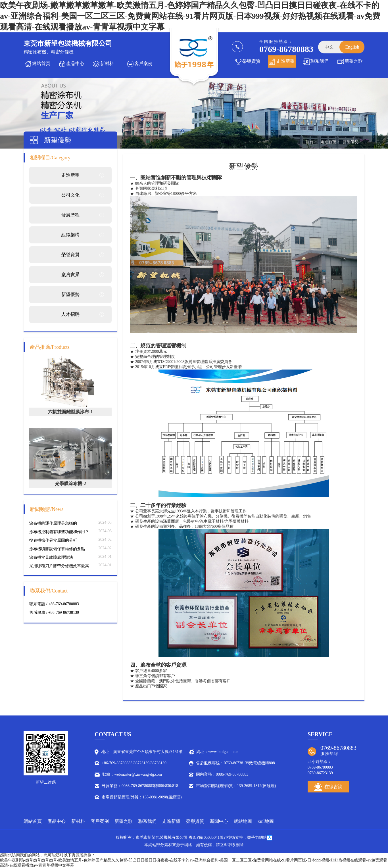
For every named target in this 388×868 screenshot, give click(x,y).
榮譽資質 (251, 61)
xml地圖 (266, 821)
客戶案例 (143, 63)
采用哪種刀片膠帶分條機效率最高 (59, 566)
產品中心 (75, 63)
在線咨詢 (328, 787)
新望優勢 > (352, 142)
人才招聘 (70, 314)
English (352, 47)
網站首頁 (41, 63)
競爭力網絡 (257, 837)
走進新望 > (330, 142)
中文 (329, 47)
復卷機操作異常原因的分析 (53, 540)
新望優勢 (70, 294)
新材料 (107, 63)
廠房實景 (70, 275)
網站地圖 (243, 821)
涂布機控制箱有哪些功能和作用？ (59, 532)
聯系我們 (320, 61)
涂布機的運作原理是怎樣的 (53, 523)
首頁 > (311, 142)
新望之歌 (354, 61)
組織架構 (70, 235)
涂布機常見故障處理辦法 (51, 557)
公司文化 (70, 195)
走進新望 (285, 61)
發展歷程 (70, 215)
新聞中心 (219, 821)
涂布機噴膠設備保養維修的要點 (57, 549)
